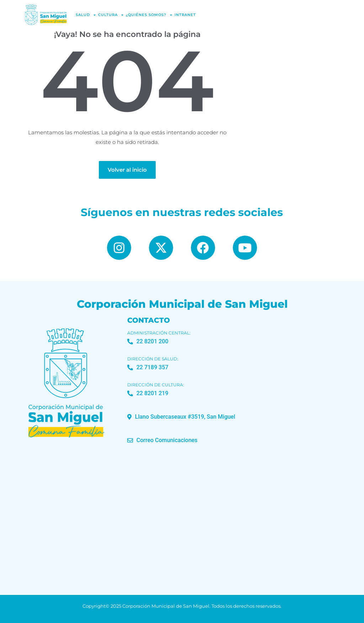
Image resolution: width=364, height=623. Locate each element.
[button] (181, 417)
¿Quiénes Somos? (149, 15)
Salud (86, 15)
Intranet (185, 15)
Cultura (111, 15)
